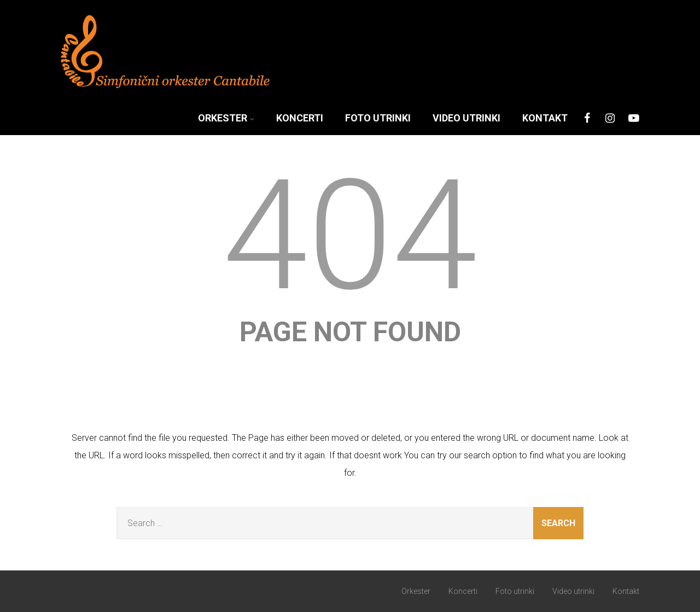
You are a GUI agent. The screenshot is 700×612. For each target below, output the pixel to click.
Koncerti (300, 118)
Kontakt (545, 118)
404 (350, 236)
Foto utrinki (378, 118)
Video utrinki (466, 118)
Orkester (226, 118)
